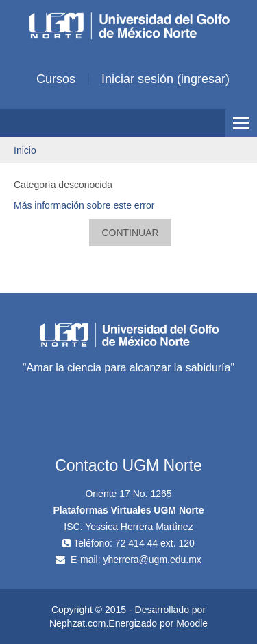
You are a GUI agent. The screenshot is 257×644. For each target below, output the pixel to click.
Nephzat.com (77, 623)
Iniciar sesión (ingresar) (166, 79)
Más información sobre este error (84, 205)
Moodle (192, 623)
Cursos (56, 79)
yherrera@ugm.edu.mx (152, 560)
